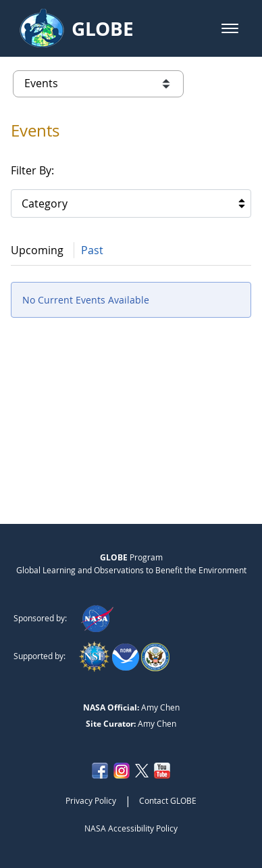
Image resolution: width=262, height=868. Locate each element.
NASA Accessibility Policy (131, 828)
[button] (230, 28)
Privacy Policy (91, 800)
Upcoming (37, 250)
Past (92, 250)
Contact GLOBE (168, 800)
